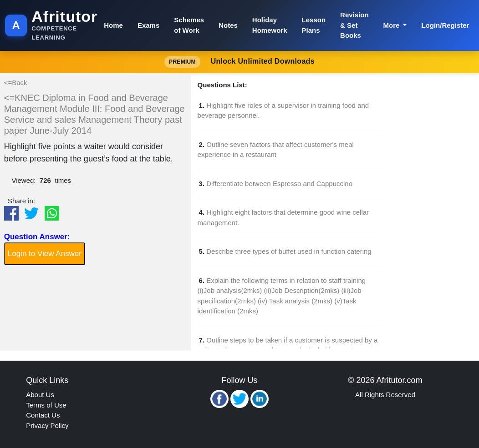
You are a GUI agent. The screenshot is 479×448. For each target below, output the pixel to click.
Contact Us (43, 415)
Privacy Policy (47, 425)
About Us (40, 395)
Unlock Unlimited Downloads (239, 62)
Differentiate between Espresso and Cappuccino (279, 184)
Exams (148, 25)
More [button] (392, 25)
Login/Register (445, 25)
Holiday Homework (270, 25)
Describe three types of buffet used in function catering (289, 251)
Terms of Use (46, 405)
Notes (228, 25)
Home (113, 25)
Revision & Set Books (354, 25)
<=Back (16, 83)
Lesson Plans (314, 25)
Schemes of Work (189, 25)
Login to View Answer (45, 254)
